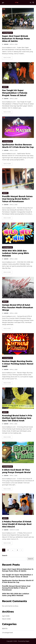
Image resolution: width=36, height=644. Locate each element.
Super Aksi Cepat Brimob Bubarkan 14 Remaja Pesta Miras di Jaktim (16, 39)
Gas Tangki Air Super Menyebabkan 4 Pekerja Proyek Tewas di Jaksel (15, 93)
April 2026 (6, 616)
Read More (7, 58)
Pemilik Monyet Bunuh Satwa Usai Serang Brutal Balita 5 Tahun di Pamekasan (17, 199)
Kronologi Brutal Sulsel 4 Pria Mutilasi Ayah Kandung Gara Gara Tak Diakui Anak (17, 418)
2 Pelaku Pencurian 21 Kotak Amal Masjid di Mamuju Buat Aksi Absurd (17, 524)
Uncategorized (7, 33)
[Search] (33, 3)
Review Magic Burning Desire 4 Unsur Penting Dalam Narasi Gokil (18, 364)
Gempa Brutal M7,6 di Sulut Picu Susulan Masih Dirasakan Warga (18, 307)
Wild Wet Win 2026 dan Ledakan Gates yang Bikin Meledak (16, 253)
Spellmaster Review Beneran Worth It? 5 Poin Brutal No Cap (18, 146)
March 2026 (6, 619)
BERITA (5, 87)
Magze (27, 641)
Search (5, 555)
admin (6, 44)
